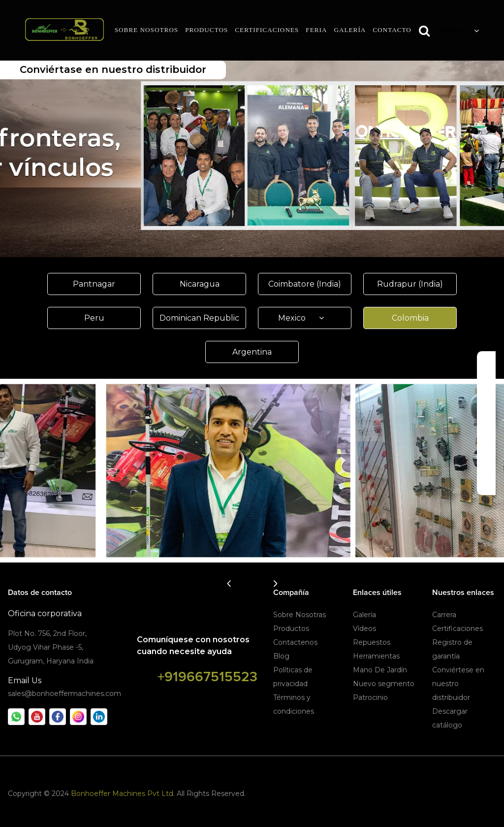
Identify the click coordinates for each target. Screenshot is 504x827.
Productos (291, 629)
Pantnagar (94, 284)
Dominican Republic (199, 318)
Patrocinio (370, 697)
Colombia (410, 318)
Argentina (252, 352)
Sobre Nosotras (299, 615)
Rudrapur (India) (410, 284)
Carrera (444, 615)
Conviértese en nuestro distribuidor (458, 684)
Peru (94, 318)
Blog (281, 656)
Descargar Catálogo (487, 423)
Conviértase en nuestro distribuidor (113, 69)
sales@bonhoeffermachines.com (64, 694)
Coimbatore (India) (305, 284)
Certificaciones (457, 629)
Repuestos (372, 642)
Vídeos (364, 629)
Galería (364, 615)
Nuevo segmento (384, 684)
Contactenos (295, 642)
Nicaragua (200, 284)
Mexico (305, 318)
